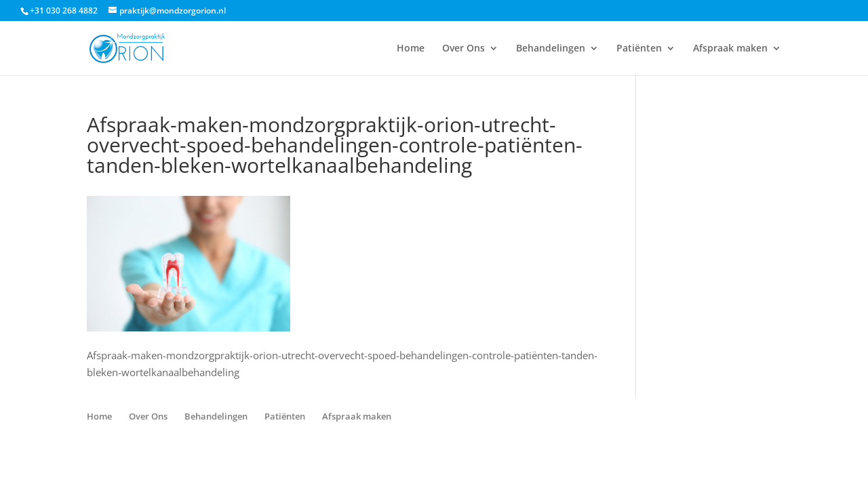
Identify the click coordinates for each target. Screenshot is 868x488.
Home (411, 49)
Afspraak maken (730, 49)
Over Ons (463, 49)
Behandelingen (551, 49)
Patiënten (639, 49)
